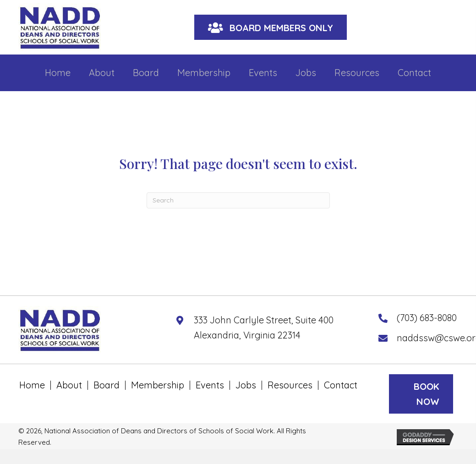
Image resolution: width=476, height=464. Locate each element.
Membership (158, 385)
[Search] (238, 200)
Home (32, 385)
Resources (290, 385)
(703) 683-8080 (427, 318)
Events (210, 385)
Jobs (246, 385)
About (69, 385)
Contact (341, 385)
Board (107, 385)
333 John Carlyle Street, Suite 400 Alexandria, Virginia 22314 (264, 328)
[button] (271, 27)
